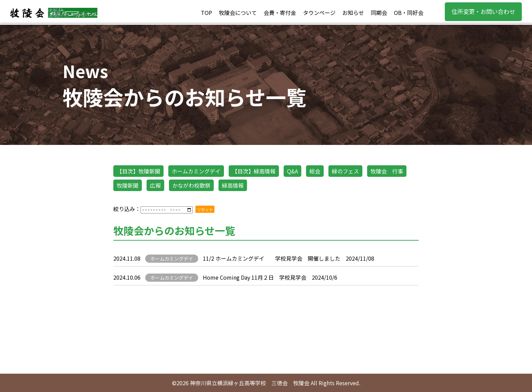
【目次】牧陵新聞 (138, 171)
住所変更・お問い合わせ (483, 11)
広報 (155, 185)
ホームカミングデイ (196, 171)
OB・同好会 (409, 13)
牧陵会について (238, 13)
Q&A (292, 171)
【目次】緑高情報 (254, 171)
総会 (315, 171)
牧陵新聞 (128, 185)
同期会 (379, 13)
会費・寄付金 (280, 13)
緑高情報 (233, 185)
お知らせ (353, 13)
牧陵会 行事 (387, 171)
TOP (206, 13)
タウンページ (319, 13)
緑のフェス (345, 171)
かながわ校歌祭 (191, 185)
